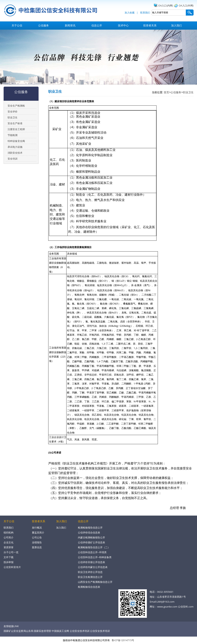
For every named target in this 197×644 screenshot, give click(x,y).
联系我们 (145, 13)
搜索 (190, 13)
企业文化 (9, 542)
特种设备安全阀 (16, 141)
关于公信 (17, 25)
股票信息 (37, 547)
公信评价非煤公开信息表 (91, 562)
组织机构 (9, 532)
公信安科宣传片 (12, 567)
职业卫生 (13, 117)
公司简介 (9, 537)
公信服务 (44, 25)
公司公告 (37, 537)
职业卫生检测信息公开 (90, 577)
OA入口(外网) (186, 6)
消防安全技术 (15, 153)
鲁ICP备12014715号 (123, 640)
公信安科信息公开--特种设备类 (95, 557)
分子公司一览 (11, 552)
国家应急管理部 (42, 631)
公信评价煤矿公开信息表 (91, 542)
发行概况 (37, 528)
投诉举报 (9, 562)
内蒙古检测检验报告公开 (91, 537)
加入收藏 (130, 13)
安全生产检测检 (16, 106)
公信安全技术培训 (80, 631)
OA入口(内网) (166, 6)
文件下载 (9, 557)
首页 (166, 92)
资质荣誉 (9, 547)
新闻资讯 (70, 25)
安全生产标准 (15, 123)
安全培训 (13, 159)
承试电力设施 (15, 147)
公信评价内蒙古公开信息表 (93, 567)
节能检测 (13, 135)
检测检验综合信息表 (89, 587)
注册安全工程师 (16, 129)
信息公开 (97, 25)
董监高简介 (38, 532)
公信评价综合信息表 (89, 532)
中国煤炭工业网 (60, 631)
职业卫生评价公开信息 (90, 572)
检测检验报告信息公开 (90, 528)
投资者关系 (150, 25)
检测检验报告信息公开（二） (94, 547)
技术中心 (123, 25)
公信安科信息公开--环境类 (92, 552)
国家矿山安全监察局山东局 (18, 631)
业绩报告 (37, 542)
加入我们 (176, 25)
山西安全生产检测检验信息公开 (95, 582)
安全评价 (13, 112)
